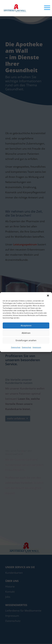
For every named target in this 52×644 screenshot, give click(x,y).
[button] (48, 296)
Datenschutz (16, 347)
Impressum (37, 347)
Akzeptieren (26, 325)
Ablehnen (26, 333)
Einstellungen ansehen (26, 340)
